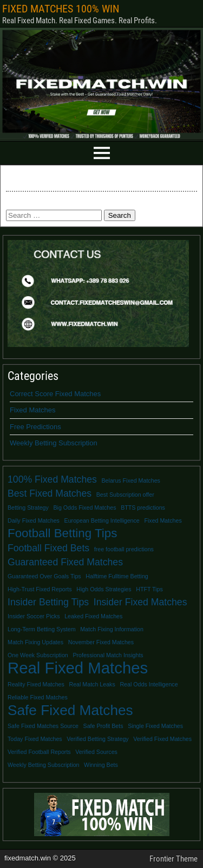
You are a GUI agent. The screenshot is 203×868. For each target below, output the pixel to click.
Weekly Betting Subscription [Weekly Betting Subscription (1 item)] (43, 765)
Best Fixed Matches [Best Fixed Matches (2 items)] (50, 493)
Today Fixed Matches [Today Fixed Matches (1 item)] (35, 739)
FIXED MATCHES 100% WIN (61, 9)
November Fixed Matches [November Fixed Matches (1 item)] (101, 642)
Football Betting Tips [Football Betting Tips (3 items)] (62, 533)
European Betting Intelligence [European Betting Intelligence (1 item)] (102, 520)
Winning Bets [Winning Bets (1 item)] (101, 765)
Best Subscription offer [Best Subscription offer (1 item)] (125, 495)
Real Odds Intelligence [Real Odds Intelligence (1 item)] (149, 684)
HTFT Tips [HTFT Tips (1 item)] (149, 589)
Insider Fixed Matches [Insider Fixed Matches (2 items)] (140, 602)
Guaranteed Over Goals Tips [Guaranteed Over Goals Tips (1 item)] (44, 576)
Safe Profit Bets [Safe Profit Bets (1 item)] (103, 726)
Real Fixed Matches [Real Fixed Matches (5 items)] (78, 668)
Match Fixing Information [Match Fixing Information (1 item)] (112, 629)
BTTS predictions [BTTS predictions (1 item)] (143, 508)
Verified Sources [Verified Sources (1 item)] (96, 752)
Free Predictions (35, 427)
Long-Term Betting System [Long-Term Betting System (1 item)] (42, 629)
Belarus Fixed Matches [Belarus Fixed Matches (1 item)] (131, 480)
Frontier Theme (173, 859)
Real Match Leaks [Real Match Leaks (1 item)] (92, 684)
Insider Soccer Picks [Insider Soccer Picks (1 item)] (34, 616)
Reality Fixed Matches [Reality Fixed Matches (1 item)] (36, 684)
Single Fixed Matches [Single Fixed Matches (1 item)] (155, 726)
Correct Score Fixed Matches (55, 394)
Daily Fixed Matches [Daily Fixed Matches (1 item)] (34, 520)
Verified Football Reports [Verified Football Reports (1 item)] (39, 752)
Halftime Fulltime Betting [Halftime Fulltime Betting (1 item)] (117, 576)
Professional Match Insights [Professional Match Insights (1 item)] (108, 655)
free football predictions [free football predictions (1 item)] (124, 549)
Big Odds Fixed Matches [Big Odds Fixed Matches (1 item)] (84, 508)
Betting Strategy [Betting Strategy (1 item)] (28, 508)
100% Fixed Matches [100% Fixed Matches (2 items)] (52, 479)
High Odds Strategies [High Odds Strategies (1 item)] (104, 589)
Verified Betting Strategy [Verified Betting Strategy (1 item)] (97, 739)
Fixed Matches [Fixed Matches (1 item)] (163, 520)
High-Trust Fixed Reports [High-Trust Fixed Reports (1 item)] (40, 589)
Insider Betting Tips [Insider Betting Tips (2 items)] (48, 602)
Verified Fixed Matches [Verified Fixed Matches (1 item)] (162, 739)
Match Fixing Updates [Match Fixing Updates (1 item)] (35, 642)
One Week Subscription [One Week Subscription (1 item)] (38, 655)
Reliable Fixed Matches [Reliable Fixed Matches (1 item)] (38, 697)
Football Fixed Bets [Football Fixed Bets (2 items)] (48, 548)
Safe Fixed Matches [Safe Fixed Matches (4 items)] (70, 710)
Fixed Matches (33, 410)
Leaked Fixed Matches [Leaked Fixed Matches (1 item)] (93, 616)
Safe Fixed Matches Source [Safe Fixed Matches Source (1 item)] (43, 726)
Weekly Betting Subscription (54, 443)
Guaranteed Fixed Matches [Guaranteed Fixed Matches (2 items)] (65, 562)
